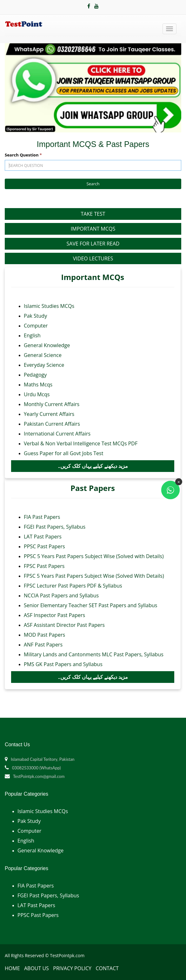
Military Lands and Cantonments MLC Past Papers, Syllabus (94, 654)
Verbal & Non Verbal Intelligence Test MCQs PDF (81, 443)
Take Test (93, 214)
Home (12, 968)
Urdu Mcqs (37, 394)
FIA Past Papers (42, 517)
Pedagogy (35, 375)
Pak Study (35, 316)
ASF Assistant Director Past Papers (64, 625)
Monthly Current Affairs (52, 404)
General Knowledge (47, 345)
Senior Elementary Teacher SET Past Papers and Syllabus (90, 605)
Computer (36, 326)
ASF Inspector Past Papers (54, 615)
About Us (37, 968)
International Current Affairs (57, 434)
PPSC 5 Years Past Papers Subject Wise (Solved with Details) (94, 556)
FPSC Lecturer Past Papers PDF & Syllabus (73, 586)
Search (93, 184)
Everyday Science (44, 365)
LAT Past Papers (43, 537)
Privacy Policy (72, 968)
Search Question (23, 155)
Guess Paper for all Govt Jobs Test (63, 453)
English (32, 335)
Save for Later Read (93, 244)
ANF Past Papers (43, 645)
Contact (107, 968)
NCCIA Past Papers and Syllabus (61, 595)
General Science (43, 355)
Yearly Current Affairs (49, 414)
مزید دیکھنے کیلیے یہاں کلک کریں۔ (93, 466)
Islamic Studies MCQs (49, 306)
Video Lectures (93, 258)
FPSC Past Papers (44, 566)
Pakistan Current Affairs (52, 424)
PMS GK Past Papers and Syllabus (63, 664)
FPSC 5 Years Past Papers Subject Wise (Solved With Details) (94, 576)
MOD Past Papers (44, 635)
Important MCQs (93, 229)
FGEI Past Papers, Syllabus (55, 527)
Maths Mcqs (38, 385)
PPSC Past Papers (44, 546)
